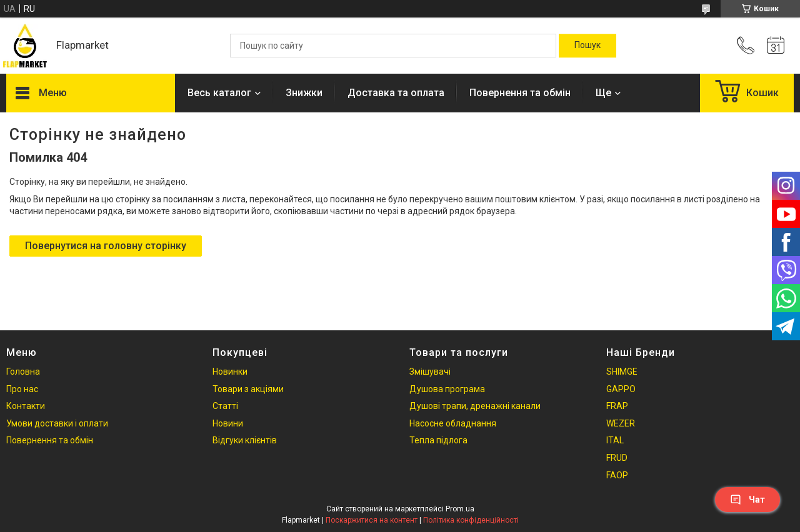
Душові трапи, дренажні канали (475, 406)
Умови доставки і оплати (57, 423)
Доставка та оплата (396, 93)
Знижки (304, 93)
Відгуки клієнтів (245, 440)
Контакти (26, 406)
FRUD (617, 458)
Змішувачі (430, 372)
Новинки (230, 372)
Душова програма (447, 389)
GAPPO (621, 389)
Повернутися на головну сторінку (106, 246)
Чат (747, 500)
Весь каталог (219, 93)
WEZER (621, 423)
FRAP (617, 406)
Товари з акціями (248, 389)
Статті (225, 406)
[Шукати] (587, 46)
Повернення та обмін (520, 93)
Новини (228, 423)
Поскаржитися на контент (372, 520)
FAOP (617, 475)
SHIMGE (622, 372)
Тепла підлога (438, 440)
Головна (23, 372)
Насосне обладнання (453, 423)
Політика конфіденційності (471, 520)
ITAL (615, 440)
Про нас (22, 389)
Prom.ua (460, 509)
